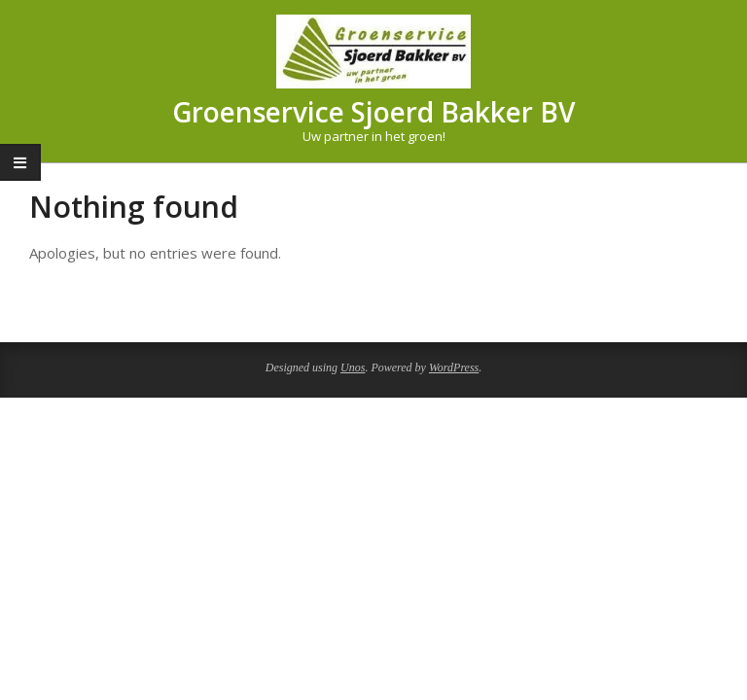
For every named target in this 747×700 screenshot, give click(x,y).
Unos (353, 367)
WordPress (454, 367)
